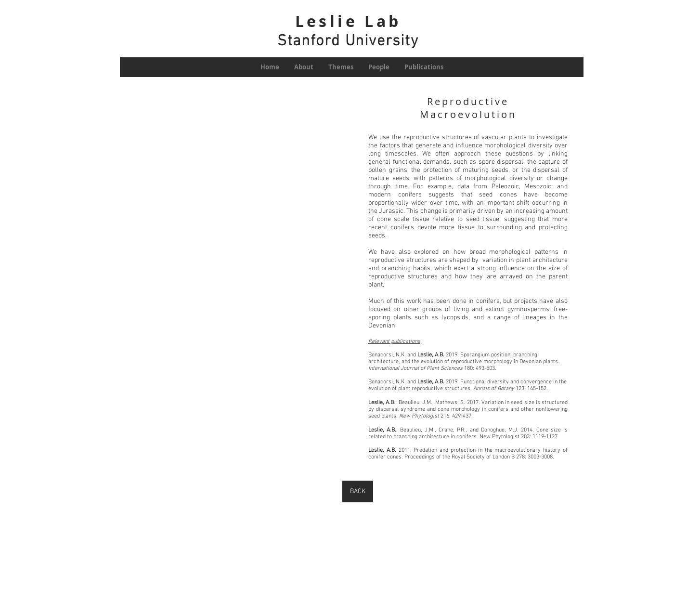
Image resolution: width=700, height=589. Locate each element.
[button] (230, 279)
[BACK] (358, 491)
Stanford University (348, 41)
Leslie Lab (348, 21)
